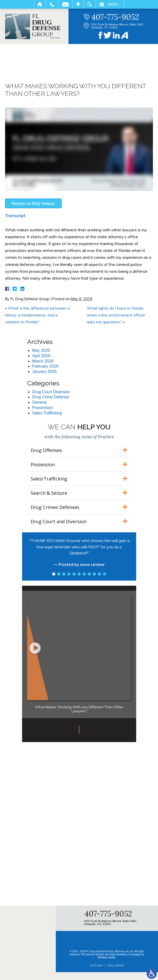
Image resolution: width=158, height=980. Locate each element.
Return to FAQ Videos (33, 203)
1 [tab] (54, 574)
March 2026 (43, 361)
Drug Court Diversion (51, 392)
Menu (113, 4)
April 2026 (41, 356)
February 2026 (45, 366)
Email (65, 4)
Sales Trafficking (47, 413)
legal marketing (118, 954)
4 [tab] (69, 574)
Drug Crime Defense (51, 397)
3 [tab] (64, 574)
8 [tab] (89, 574)
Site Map (96, 966)
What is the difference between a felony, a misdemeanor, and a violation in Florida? (37, 315)
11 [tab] (104, 574)
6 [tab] (79, 574)
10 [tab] (99, 574)
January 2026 (45, 372)
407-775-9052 (115, 17)
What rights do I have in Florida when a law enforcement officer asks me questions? (116, 315)
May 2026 (41, 350)
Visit (78, 4)
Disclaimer (116, 966)
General (39, 402)
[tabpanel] (79, 555)
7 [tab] (84, 574)
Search (90, 4)
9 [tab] (94, 574)
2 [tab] (59, 574)
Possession (43, 408)
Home (40, 4)
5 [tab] (74, 574)
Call (52, 4)
